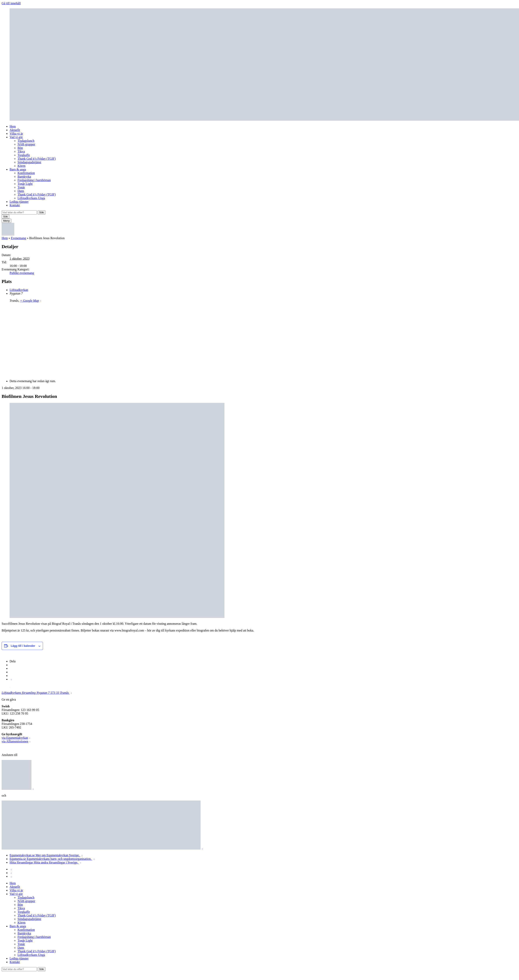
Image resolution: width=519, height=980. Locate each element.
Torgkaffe (24, 155)
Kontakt (15, 205)
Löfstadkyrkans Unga (31, 198)
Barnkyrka (24, 177)
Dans (21, 191)
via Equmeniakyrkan (15, 738)
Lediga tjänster (19, 202)
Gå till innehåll (11, 3)
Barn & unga (18, 169)
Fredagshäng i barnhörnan (34, 180)
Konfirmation (26, 173)
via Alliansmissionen (15, 741)
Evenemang (19, 238)
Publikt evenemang (22, 273)
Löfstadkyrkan (19, 290)
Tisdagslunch (26, 141)
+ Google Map (29, 301)
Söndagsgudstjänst (29, 162)
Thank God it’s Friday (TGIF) (37, 159)
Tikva (21, 151)
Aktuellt (15, 130)
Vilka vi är (16, 134)
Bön (20, 148)
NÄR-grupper (26, 144)
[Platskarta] (259, 341)
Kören (21, 166)
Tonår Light (25, 184)
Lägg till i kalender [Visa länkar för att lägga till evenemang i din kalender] (23, 646)
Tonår (21, 187)
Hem (13, 126)
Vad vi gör (16, 137)
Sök (41, 212)
